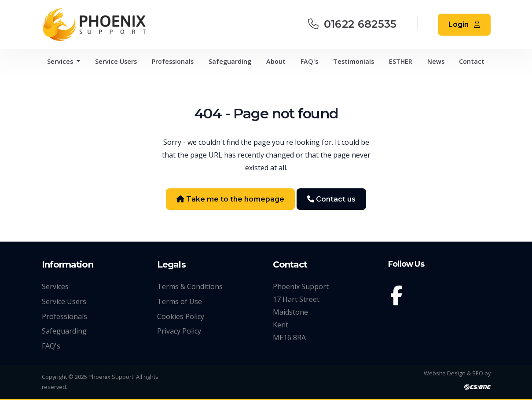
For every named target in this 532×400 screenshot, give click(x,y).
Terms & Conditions (190, 286)
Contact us (331, 199)
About (276, 61)
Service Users (116, 61)
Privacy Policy (179, 331)
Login (464, 24)
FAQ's (309, 61)
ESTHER (401, 61)
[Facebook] (398, 297)
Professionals (173, 61)
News (436, 61)
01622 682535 (352, 24)
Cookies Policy (181, 316)
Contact (472, 61)
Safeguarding (230, 61)
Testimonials (354, 61)
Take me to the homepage (230, 199)
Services (61, 61)
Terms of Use (180, 301)
